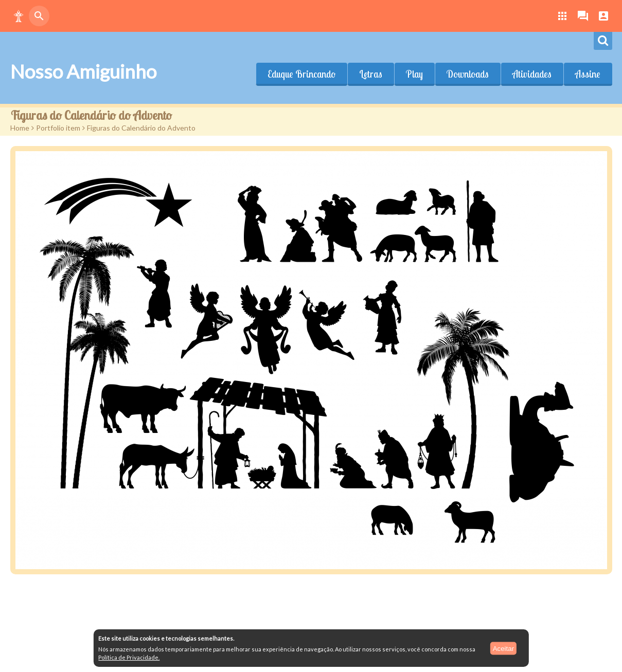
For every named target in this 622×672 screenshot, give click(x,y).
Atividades (532, 74)
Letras (371, 74)
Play (414, 74)
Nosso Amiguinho (83, 71)
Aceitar (503, 648)
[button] (19, 16)
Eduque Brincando (301, 74)
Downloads (468, 74)
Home (20, 128)
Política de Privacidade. (129, 657)
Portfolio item (58, 128)
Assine (588, 74)
